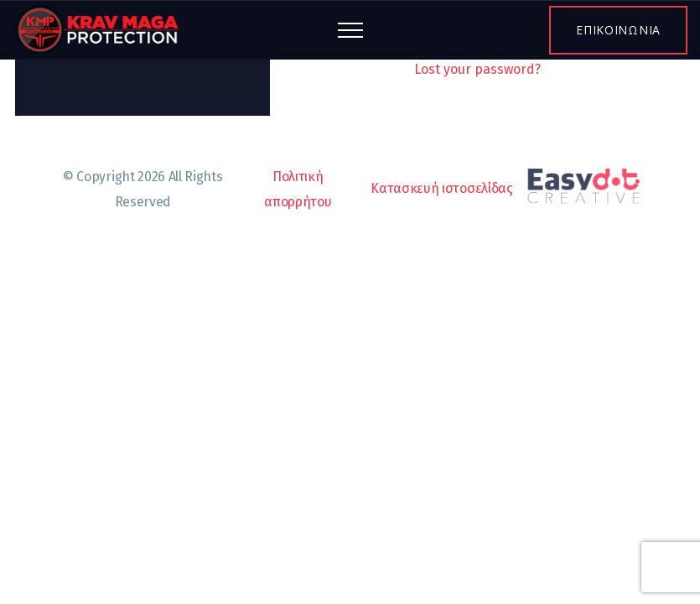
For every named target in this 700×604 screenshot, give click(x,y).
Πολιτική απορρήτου (298, 189)
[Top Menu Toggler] (350, 30)
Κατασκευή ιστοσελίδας (511, 190)
